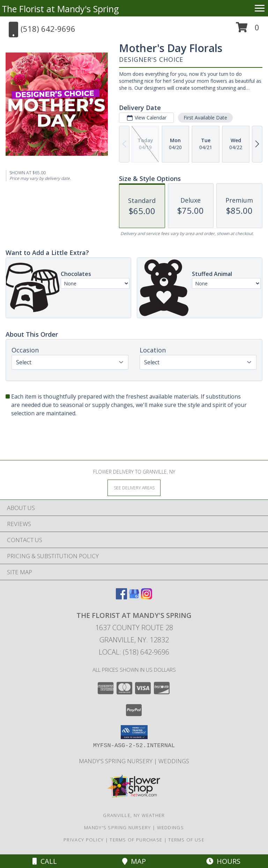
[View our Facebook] (121, 597)
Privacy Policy (84, 840)
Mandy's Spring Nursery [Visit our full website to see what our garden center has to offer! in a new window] (116, 761)
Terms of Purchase (136, 840)
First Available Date (205, 118)
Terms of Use (186, 840)
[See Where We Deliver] (134, 487)
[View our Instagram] (147, 597)
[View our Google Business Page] (134, 597)
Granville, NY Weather (134, 815)
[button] (248, 30)
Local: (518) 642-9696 (134, 652)
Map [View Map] (134, 861)
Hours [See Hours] (223, 861)
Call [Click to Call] (45, 861)
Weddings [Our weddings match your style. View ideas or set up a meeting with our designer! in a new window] (174, 761)
